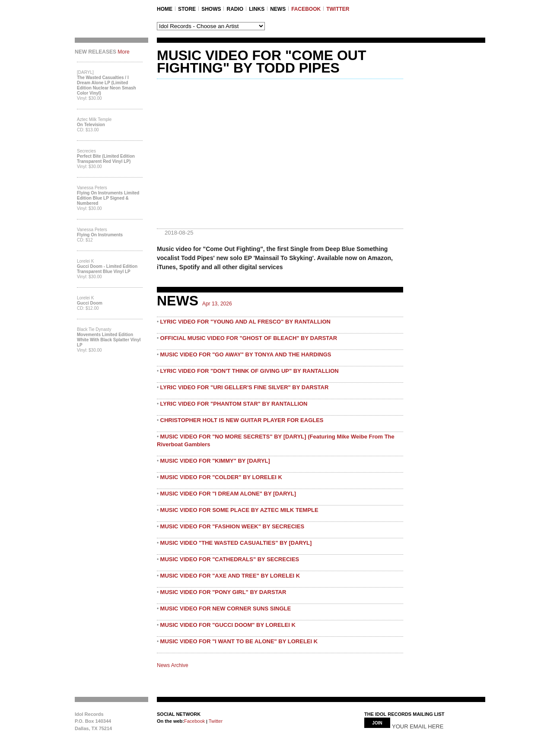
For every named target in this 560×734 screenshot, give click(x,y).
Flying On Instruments (100, 235)
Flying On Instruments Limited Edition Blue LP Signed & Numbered (108, 198)
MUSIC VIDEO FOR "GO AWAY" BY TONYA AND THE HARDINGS (246, 354)
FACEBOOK (306, 9)
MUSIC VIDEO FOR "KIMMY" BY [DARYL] (215, 461)
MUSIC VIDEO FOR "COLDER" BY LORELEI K (221, 477)
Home (165, 9)
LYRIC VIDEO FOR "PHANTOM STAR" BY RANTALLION (234, 404)
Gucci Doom (90, 303)
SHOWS (211, 9)
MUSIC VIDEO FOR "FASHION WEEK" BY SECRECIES (232, 526)
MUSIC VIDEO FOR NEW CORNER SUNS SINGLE (226, 608)
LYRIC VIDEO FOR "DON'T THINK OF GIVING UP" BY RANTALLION (250, 371)
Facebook (194, 721)
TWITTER (338, 9)
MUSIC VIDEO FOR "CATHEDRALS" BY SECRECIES (230, 559)
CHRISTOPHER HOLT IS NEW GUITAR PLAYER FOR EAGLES (242, 420)
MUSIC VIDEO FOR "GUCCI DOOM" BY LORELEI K (228, 625)
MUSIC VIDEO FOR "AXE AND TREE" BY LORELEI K (230, 576)
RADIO (235, 9)
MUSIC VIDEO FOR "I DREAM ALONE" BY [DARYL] (228, 494)
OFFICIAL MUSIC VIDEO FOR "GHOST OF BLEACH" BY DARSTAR (249, 338)
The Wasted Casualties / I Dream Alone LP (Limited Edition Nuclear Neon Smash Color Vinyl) (107, 85)
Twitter (215, 721)
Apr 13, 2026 (217, 304)
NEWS (278, 9)
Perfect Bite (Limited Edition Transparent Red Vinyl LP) (106, 159)
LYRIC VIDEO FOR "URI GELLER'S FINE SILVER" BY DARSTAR (245, 387)
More (123, 52)
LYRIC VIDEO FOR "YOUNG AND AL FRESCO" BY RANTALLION (245, 322)
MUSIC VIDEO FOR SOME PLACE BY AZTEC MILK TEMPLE (239, 510)
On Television (91, 125)
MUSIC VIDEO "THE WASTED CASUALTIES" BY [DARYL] (236, 543)
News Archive (173, 665)
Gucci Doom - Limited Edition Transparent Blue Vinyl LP (107, 269)
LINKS (257, 9)
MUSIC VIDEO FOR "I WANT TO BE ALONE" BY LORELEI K (239, 641)
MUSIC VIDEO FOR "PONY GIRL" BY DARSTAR (223, 592)
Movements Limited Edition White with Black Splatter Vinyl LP (109, 340)
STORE (187, 9)
